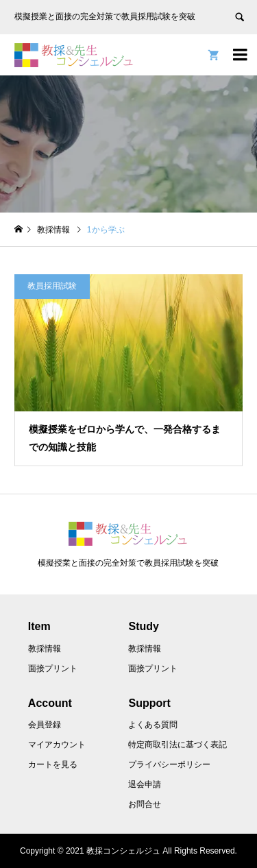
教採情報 (45, 649)
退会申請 (145, 784)
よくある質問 (153, 725)
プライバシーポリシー (169, 764)
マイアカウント (57, 745)
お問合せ (145, 804)
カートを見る (53, 764)
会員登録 (45, 725)
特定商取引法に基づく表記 (178, 745)
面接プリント (53, 668)
